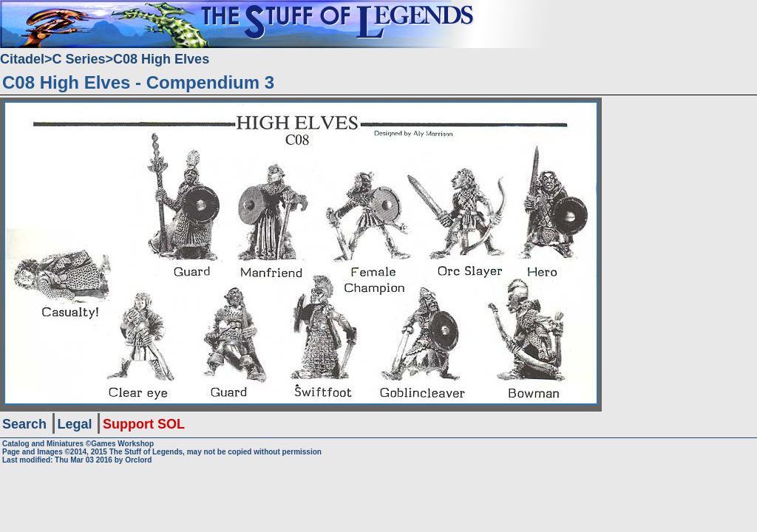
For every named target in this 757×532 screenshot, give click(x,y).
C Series (79, 59)
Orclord (138, 460)
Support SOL (144, 424)
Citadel (22, 59)
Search (24, 424)
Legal (75, 424)
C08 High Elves (161, 59)
